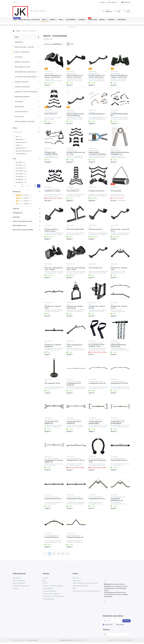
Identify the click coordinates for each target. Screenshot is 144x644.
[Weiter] (67, 554)
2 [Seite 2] (54, 554)
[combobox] (15, 2)
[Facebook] (65, 566)
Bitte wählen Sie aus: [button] (20, 225)
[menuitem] (15, 20)
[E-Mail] (112, 621)
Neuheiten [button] (16, 217)
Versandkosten (33, 640)
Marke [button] (15, 128)
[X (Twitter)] (70, 566)
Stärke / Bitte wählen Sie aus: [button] (22, 221)
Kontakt (102, 2)
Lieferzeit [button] (16, 209)
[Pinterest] (79, 566)
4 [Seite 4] (63, 554)
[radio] (68, 44)
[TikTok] (74, 566)
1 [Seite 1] (50, 554)
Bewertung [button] (16, 191)
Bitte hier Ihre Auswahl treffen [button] (23, 230)
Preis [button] (14, 159)
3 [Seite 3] (58, 554)
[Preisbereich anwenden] (39, 186)
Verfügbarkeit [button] (17, 213)
